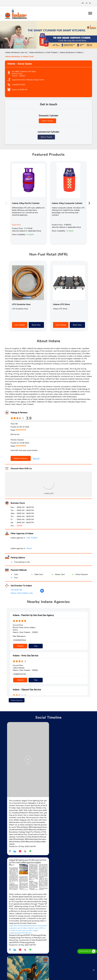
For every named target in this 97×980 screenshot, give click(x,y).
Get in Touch (47, 121)
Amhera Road (10, 971)
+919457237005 (18, 85)
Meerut (29, 548)
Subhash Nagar (25, 971)
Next (90, 203)
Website (20, 646)
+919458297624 (19, 640)
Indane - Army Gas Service (25, 655)
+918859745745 (19, 674)
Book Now (36, 325)
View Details (20, 325)
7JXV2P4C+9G (16, 590)
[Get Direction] (42, 592)
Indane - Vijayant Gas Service (27, 689)
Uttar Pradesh (32, 538)
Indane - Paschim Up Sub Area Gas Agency (33, 615)
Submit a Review (21, 458)
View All (36, 458)
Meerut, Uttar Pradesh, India (22, 593)
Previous (7, 203)
